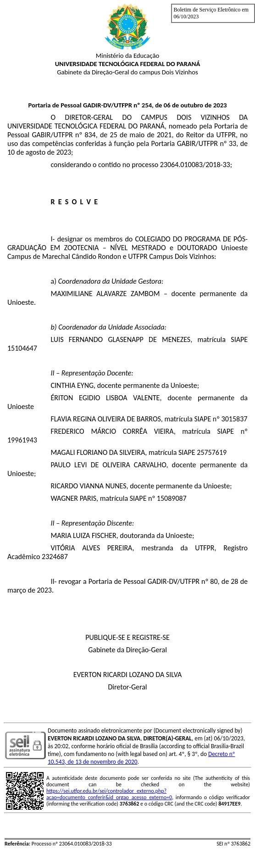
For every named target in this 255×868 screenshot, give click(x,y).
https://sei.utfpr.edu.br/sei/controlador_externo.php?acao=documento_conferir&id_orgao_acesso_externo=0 (109, 794)
